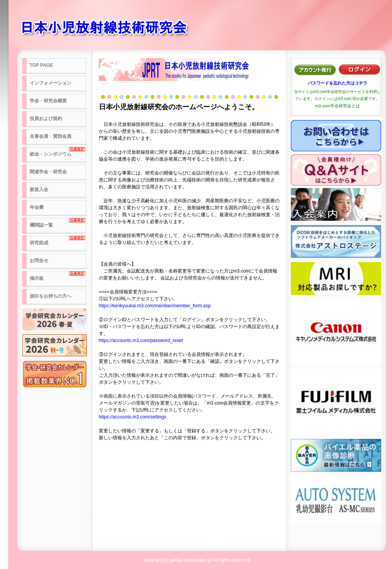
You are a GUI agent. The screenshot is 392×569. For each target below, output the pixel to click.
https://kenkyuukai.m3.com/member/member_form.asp (155, 306)
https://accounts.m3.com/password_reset (141, 340)
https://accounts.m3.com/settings (133, 417)
